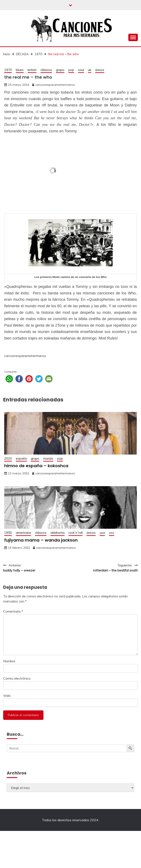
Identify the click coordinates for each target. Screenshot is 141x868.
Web (7, 696)
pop (71, 70)
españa (21, 458)
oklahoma (58, 533)
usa (102, 533)
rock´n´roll (76, 533)
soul (81, 70)
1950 (8, 533)
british (32, 70)
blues (20, 70)
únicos (100, 70)
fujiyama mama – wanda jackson (41, 540)
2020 (8, 458)
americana (23, 533)
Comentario (13, 611)
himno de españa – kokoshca (36, 466)
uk (90, 70)
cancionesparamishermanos (55, 85)
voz (112, 533)
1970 (8, 70)
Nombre (9, 661)
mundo (48, 458)
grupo (60, 70)
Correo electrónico (17, 678)
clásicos (46, 70)
